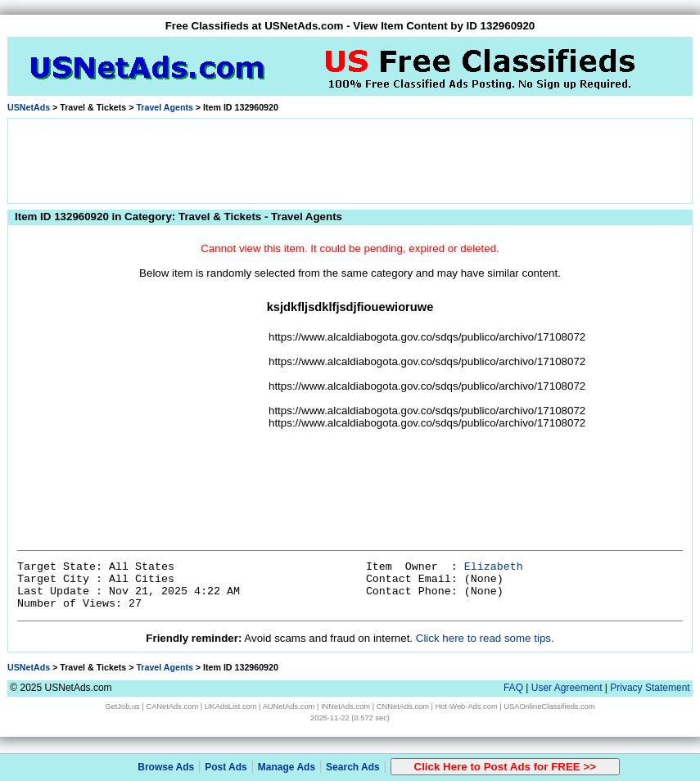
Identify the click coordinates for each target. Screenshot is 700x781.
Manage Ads (287, 767)
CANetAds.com (172, 707)
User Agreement (567, 688)
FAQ (513, 688)
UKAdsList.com (231, 707)
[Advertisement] (350, 160)
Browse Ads (166, 767)
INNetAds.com (345, 707)
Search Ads (353, 767)
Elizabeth (494, 567)
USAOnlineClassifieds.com (549, 707)
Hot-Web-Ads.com (467, 707)
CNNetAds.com (403, 707)
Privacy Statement (650, 688)
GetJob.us (122, 707)
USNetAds (29, 107)
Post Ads (226, 767)
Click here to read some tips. (485, 638)
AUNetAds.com (289, 707)
